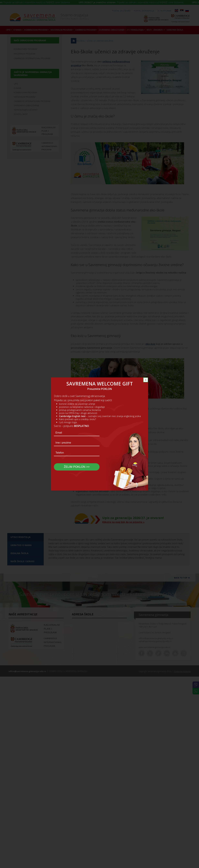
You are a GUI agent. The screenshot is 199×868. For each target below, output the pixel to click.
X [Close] (146, 380)
